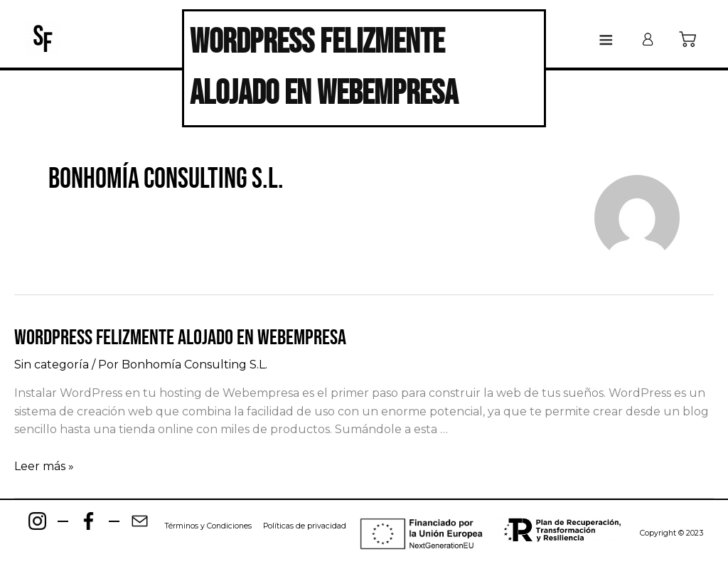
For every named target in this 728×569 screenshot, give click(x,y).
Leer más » (44, 466)
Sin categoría (52, 365)
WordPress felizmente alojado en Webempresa (180, 338)
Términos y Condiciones (208, 526)
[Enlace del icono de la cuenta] (648, 39)
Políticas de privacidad (305, 526)
